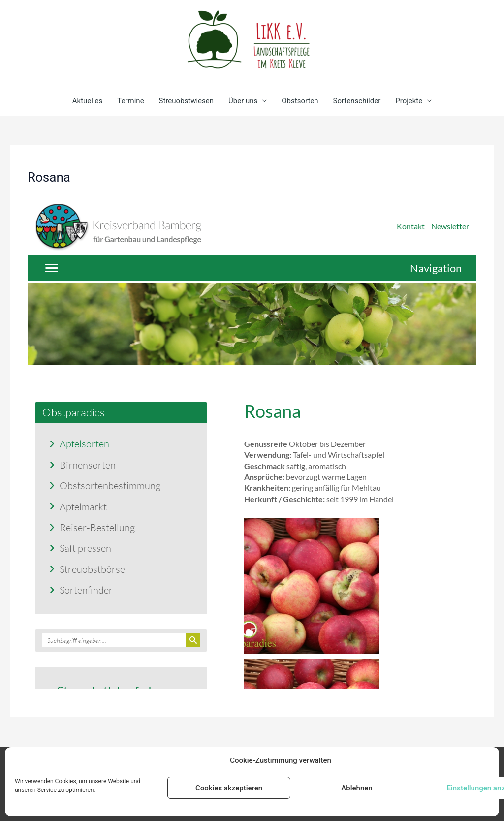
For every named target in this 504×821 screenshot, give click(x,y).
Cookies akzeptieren (229, 788)
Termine (130, 101)
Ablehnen (357, 788)
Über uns (243, 101)
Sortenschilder (357, 101)
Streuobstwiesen (186, 101)
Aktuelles (88, 101)
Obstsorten (300, 101)
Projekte (409, 101)
